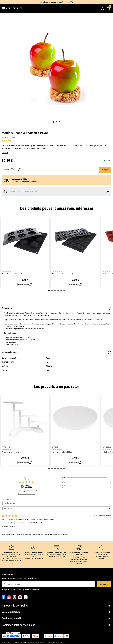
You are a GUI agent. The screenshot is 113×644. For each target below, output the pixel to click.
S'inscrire (104, 584)
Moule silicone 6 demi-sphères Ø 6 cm (14, 274)
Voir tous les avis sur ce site (26, 494)
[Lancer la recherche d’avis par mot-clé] (110, 508)
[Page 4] (58, 291)
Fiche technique (56, 352)
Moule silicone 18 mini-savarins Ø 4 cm (64, 274)
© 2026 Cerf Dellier (8, 643)
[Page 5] (61, 291)
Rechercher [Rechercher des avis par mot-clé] (56, 509)
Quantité (5, 170)
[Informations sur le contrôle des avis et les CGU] (37, 490)
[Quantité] (16, 170)
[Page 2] (56, 122)
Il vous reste (21, 179)
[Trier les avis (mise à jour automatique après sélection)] (57, 503)
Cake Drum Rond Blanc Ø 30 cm (62, 452)
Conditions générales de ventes (36, 643)
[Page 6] (64, 291)
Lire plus (5, 153)
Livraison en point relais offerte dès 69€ (57, 2)
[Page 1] (53, 122)
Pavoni (4, 129)
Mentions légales (20, 643)
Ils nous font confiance (102, 552)
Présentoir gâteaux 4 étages (11, 452)
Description (56, 308)
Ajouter (105, 170)
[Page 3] (59, 122)
